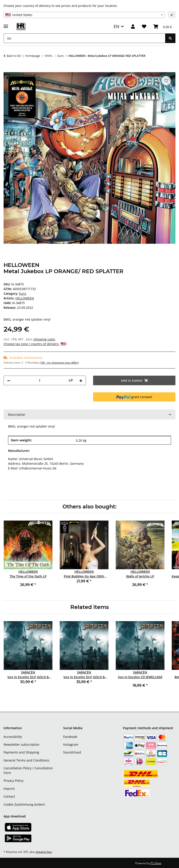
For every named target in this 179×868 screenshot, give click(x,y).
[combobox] (84, 15)
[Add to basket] (7, 70)
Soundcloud (72, 752)
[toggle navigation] (6, 24)
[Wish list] (144, 27)
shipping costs (44, 339)
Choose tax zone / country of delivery (35, 344)
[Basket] (163, 27)
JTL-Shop (156, 863)
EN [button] (116, 26)
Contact (9, 796)
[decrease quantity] (9, 380)
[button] (133, 27)
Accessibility (13, 737)
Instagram (71, 744)
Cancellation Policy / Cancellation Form (28, 770)
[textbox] (84, 15)
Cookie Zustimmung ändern (24, 804)
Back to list (14, 56)
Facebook (70, 737)
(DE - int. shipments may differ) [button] (60, 363)
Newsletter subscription (22, 744)
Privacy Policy (14, 781)
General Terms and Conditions (26, 760)
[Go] (84, 38)
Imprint (9, 789)
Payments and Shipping (21, 752)
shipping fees (44, 852)
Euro (23, 294)
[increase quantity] (81, 380)
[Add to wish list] (166, 81)
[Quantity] (40, 380)
